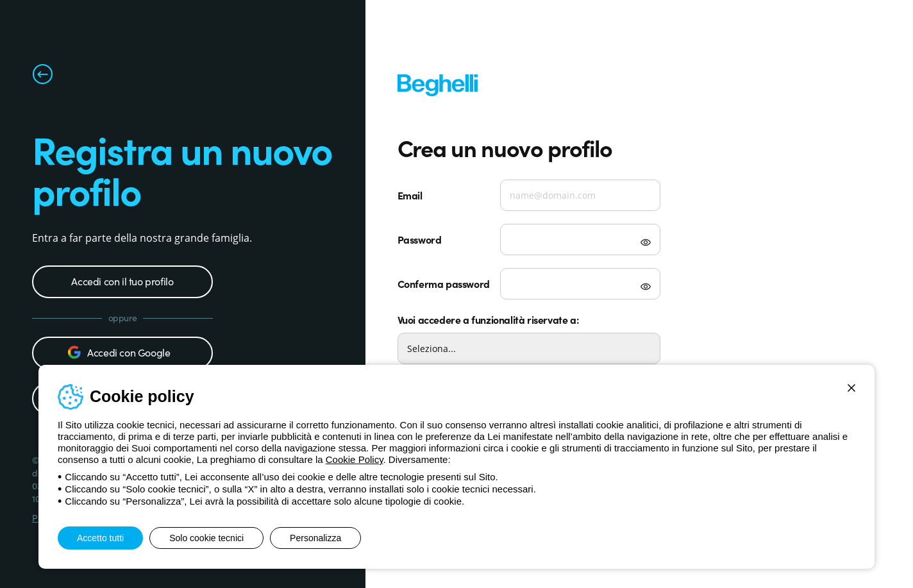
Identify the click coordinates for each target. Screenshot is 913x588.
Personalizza (315, 538)
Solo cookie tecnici (206, 538)
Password (420, 239)
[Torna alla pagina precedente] (42, 77)
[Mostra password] (646, 244)
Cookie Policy (355, 459)
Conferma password (444, 283)
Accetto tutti (100, 538)
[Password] (580, 239)
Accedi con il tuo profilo (122, 281)
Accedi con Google (119, 352)
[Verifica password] (580, 284)
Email (410, 195)
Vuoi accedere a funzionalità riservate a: (489, 319)
